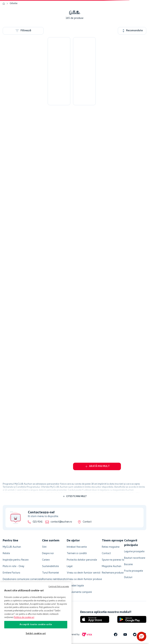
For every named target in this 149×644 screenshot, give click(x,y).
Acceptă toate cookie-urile (36, 625)
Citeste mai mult (77, 496)
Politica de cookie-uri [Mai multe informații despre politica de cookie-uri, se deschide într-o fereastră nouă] (24, 617)
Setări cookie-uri (36, 634)
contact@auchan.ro (61, 522)
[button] (142, 637)
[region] (36, 613)
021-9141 (38, 522)
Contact (87, 522)
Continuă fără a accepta (59, 587)
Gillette (14, 3)
